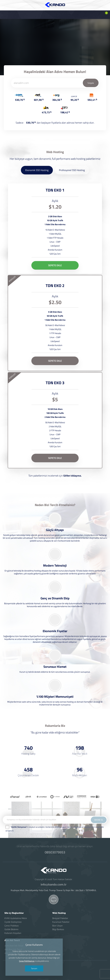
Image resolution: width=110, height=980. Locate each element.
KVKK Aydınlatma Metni (16, 918)
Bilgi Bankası (58, 929)
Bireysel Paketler (60, 918)
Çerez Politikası (12, 926)
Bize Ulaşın (57, 926)
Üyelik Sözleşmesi (13, 922)
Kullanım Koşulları (13, 933)
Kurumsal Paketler (61, 922)
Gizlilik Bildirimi (11, 929)
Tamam (34, 968)
